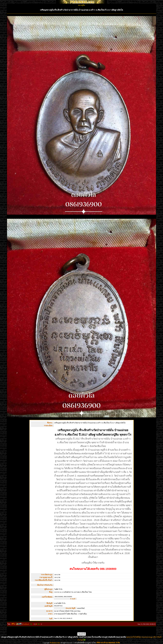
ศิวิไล (13, 624)
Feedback (26, 624)
